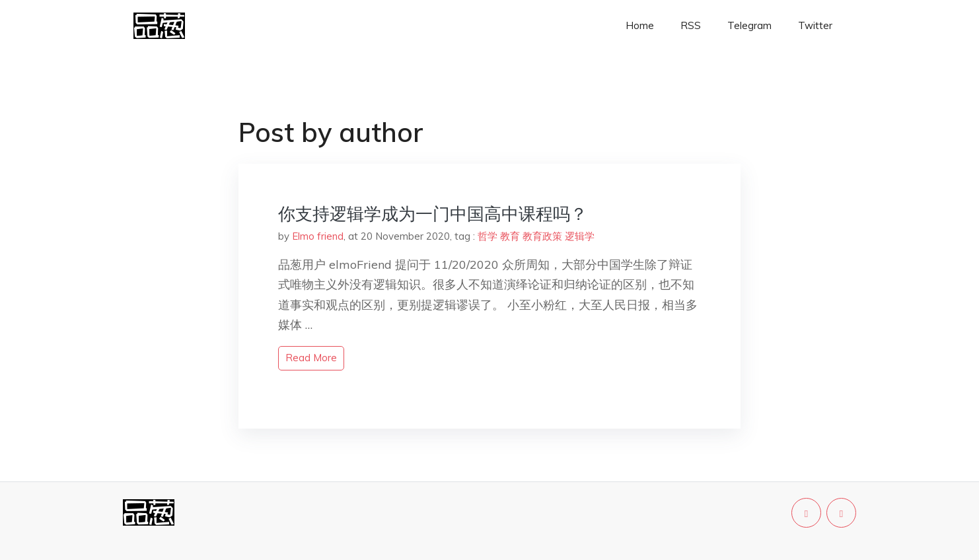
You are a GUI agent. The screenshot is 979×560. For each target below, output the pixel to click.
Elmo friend (318, 236)
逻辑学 (580, 236)
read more (311, 358)
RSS (691, 25)
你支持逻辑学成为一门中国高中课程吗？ (433, 214)
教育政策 (542, 236)
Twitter (815, 25)
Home (640, 25)
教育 (510, 236)
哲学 (488, 236)
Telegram (749, 25)
